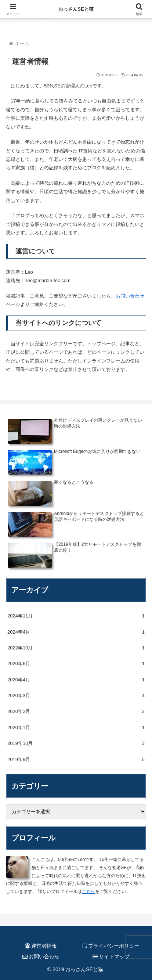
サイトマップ (111, 956)
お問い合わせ (130, 296)
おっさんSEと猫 (76, 9)
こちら (88, 891)
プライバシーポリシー (111, 946)
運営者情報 (41, 946)
